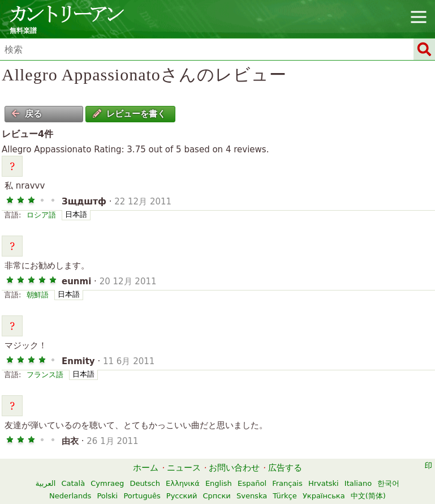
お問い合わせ (234, 468)
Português (142, 496)
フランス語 (45, 375)
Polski (107, 496)
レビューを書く (129, 114)
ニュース (184, 468)
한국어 (388, 483)
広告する (285, 468)
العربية (46, 483)
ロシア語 (41, 215)
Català (73, 483)
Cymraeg (107, 483)
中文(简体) (368, 496)
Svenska (252, 496)
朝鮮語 (38, 295)
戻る (27, 114)
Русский (182, 496)
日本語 (76, 214)
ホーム (146, 468)
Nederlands (70, 496)
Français (287, 483)
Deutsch (145, 483)
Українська (324, 496)
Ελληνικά (183, 483)
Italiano (358, 483)
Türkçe (285, 496)
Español (252, 483)
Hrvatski (324, 483)
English (219, 483)
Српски (217, 496)
